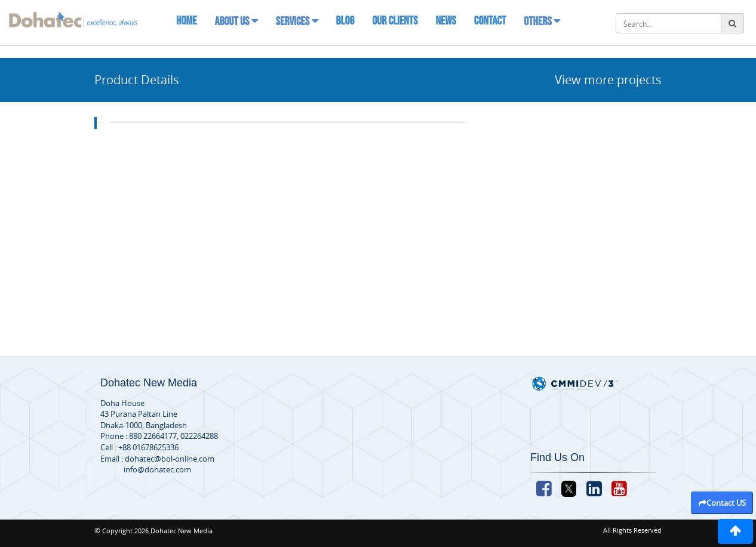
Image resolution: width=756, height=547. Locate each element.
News (445, 21)
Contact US (722, 503)
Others (542, 21)
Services (297, 21)
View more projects (608, 80)
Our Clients (395, 21)
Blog (345, 21)
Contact (490, 21)
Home (186, 21)
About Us (236, 21)
